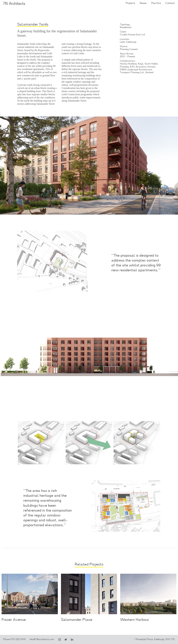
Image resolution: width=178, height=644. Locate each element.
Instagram (60, 640)
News (143, 3)
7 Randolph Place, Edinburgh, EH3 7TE (155, 639)
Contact (170, 3)
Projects (130, 3)
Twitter (66, 640)
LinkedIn (72, 640)
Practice (156, 3)
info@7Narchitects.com (42, 639)
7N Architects (14, 3)
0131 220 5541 (18, 639)
